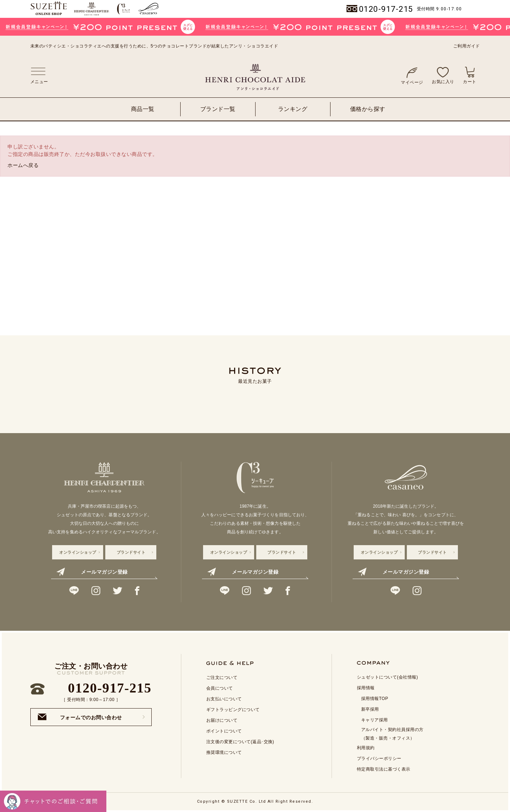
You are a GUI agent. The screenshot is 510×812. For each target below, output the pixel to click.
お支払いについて (224, 699)
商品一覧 (143, 109)
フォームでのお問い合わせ (80, 717)
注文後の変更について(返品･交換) (240, 742)
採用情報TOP (375, 699)
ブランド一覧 (218, 109)
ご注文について (222, 677)
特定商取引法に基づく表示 (384, 769)
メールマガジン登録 (92, 572)
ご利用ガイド (467, 46)
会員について (220, 688)
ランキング (293, 109)
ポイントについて (224, 731)
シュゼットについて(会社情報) (388, 677)
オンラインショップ (78, 552)
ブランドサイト (131, 552)
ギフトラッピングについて (233, 710)
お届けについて (222, 720)
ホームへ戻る (23, 165)
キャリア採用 (375, 720)
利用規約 (366, 748)
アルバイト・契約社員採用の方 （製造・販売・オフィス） (392, 734)
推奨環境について (224, 752)
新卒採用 (370, 709)
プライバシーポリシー (379, 758)
